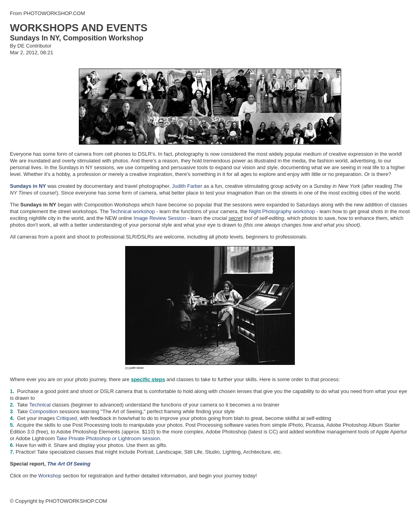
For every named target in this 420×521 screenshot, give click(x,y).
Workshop (50, 476)
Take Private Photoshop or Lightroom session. (109, 438)
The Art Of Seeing (69, 464)
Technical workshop (132, 211)
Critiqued (67, 418)
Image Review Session (160, 218)
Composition (44, 411)
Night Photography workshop (282, 211)
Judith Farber (186, 186)
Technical (41, 405)
